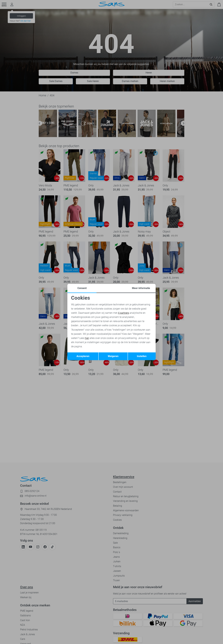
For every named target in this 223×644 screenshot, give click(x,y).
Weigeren (113, 356)
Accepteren (83, 356)
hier (87, 338)
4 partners (124, 313)
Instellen (142, 356)
